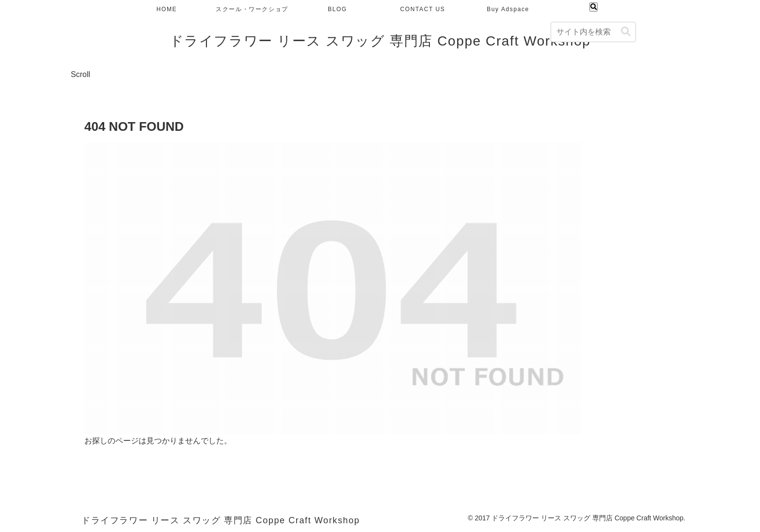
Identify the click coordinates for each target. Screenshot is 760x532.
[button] (626, 32)
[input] (593, 32)
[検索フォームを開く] (594, 7)
